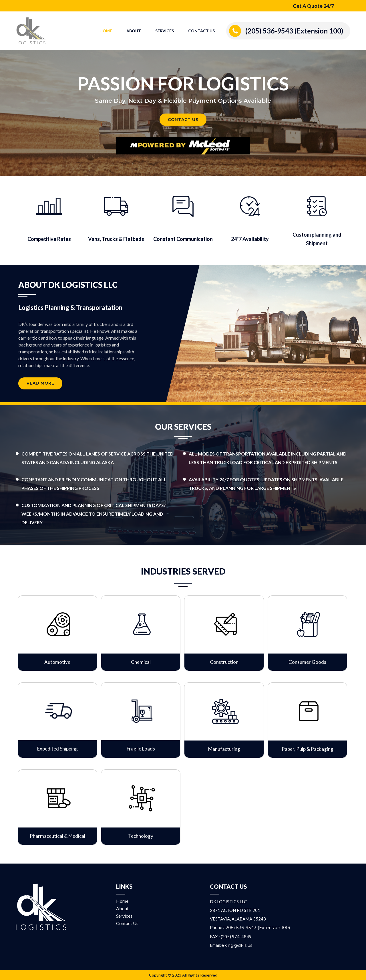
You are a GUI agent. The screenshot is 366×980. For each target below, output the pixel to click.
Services (165, 31)
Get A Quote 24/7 (313, 6)
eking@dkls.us (237, 946)
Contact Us (201, 31)
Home (106, 31)
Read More (40, 384)
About (134, 31)
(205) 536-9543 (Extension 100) (294, 31)
